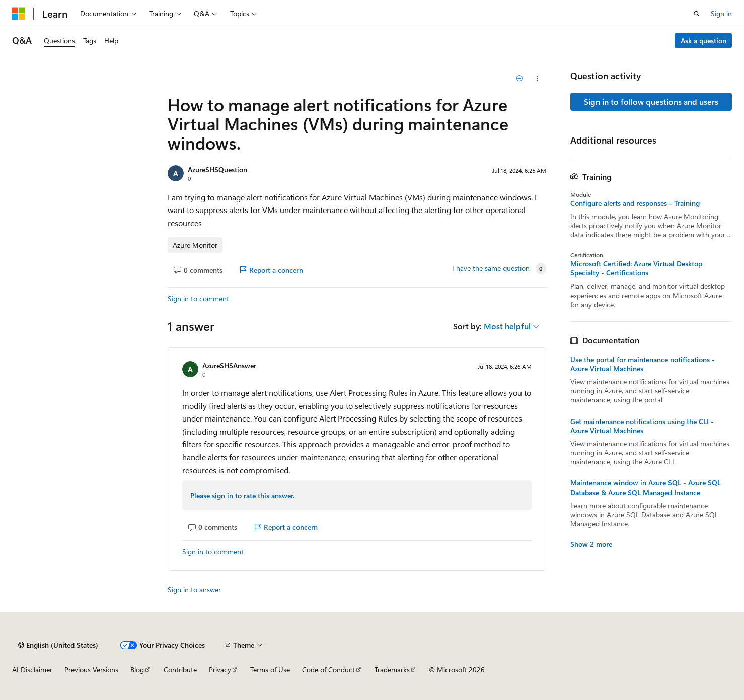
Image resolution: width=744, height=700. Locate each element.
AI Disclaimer (32, 670)
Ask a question (703, 41)
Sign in (721, 13)
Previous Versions (91, 670)
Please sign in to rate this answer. (242, 495)
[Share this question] (537, 79)
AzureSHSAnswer (229, 365)
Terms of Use (270, 670)
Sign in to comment (198, 298)
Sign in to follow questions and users (651, 101)
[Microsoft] (19, 14)
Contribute (180, 670)
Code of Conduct (328, 670)
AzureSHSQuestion (217, 169)
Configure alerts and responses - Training (635, 203)
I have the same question (491, 268)
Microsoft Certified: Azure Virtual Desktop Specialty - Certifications (636, 268)
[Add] (519, 79)
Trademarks (392, 670)
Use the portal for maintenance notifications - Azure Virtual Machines (643, 364)
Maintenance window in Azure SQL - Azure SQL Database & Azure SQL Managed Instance (646, 487)
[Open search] (697, 14)
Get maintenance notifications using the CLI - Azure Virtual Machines (642, 426)
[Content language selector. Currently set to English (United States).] (58, 645)
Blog (137, 670)
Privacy (220, 670)
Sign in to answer (194, 589)
